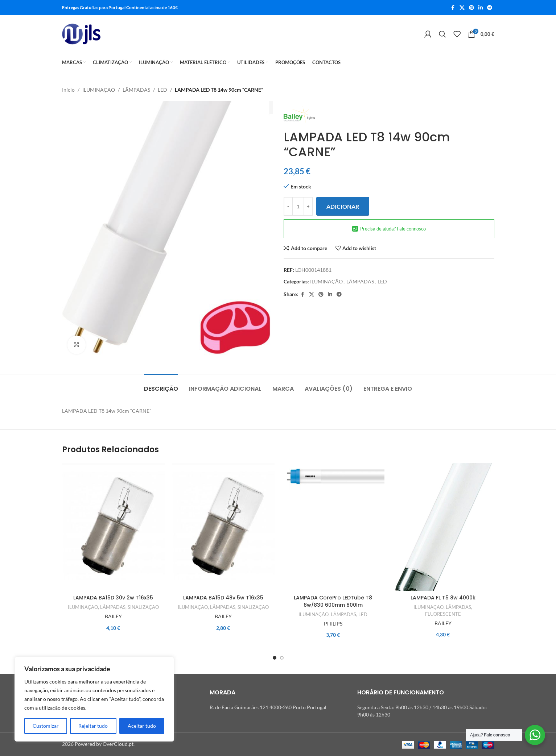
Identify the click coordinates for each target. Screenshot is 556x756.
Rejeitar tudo (93, 726)
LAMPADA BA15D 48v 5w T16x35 (223, 598)
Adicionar (343, 206)
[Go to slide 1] (275, 658)
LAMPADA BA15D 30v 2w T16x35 (113, 598)
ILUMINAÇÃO (99, 90)
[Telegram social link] (490, 8)
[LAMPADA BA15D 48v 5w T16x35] (223, 527)
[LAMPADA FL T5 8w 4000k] (443, 527)
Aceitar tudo (142, 726)
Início (68, 90)
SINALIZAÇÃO (143, 607)
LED (162, 90)
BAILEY (113, 616)
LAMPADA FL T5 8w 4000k (443, 598)
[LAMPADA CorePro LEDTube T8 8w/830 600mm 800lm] (333, 527)
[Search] (442, 34)
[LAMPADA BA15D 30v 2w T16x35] (113, 527)
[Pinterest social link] (471, 8)
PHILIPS (333, 624)
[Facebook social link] (453, 8)
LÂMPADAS (136, 90)
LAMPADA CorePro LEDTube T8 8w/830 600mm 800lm (333, 601)
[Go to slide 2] (282, 658)
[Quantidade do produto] (298, 207)
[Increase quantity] (308, 207)
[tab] (161, 385)
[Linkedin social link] (481, 8)
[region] (94, 699)
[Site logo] (81, 34)
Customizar (46, 726)
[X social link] (462, 8)
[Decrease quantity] (288, 207)
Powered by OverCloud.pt (104, 744)
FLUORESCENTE (443, 614)
